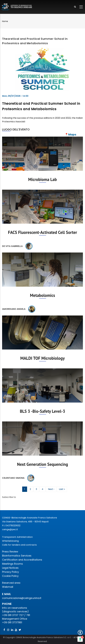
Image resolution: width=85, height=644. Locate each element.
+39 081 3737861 (12, 622)
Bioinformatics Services (17, 556)
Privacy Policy (10, 572)
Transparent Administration (17, 537)
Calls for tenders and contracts (19, 545)
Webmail (8, 587)
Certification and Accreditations (22, 560)
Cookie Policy (10, 576)
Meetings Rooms (12, 564)
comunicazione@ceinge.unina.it (22, 598)
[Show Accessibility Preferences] (80, 632)
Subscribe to (9, 497)
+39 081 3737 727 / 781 (16, 615)
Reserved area (11, 583)
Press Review (10, 552)
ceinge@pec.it (10, 529)
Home (5, 21)
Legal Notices (10, 568)
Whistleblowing (10, 541)
